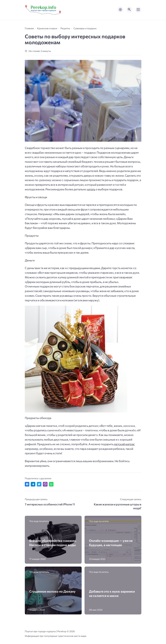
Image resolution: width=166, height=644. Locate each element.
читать (91, 189)
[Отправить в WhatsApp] (51, 484)
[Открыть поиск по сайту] (129, 10)
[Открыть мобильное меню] (138, 10)
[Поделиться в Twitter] (39, 484)
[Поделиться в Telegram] (33, 484)
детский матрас (124, 444)
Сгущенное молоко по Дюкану (52, 591)
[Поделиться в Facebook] (27, 484)
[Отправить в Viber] (45, 484)
